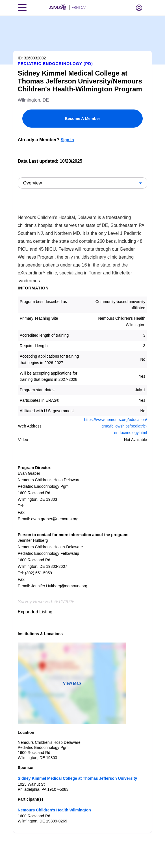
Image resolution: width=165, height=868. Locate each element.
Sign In (67, 140)
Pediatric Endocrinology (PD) (55, 64)
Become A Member (82, 119)
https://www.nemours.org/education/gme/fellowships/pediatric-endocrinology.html (116, 426)
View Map (72, 683)
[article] (82, 424)
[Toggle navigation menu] (22, 8)
